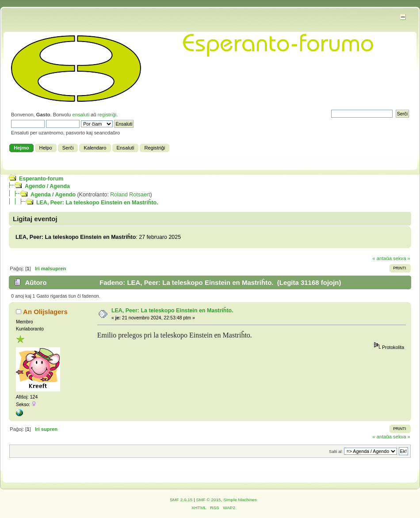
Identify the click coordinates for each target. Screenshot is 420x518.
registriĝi (107, 115)
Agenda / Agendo (53, 195)
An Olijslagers (45, 312)
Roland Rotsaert (130, 195)
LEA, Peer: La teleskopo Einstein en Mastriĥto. (97, 203)
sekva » (402, 258)
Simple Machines (240, 500)
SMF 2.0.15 (181, 500)
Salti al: (336, 451)
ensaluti (81, 115)
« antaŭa (382, 258)
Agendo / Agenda (47, 186)
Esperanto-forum (41, 179)
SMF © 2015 (209, 500)
